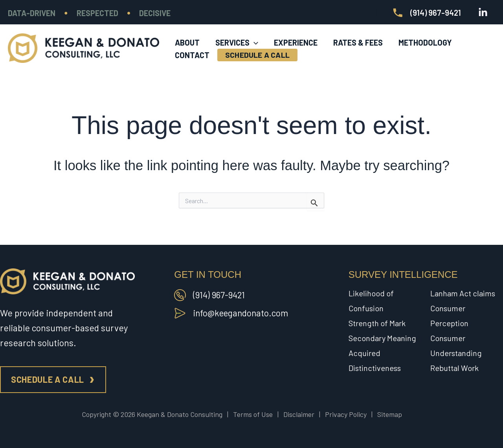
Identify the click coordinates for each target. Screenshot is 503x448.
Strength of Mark (377, 323)
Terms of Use (253, 414)
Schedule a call (48, 379)
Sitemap (390, 414)
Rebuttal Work (454, 368)
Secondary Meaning (382, 338)
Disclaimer (299, 414)
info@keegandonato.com (242, 313)
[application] (254, 36)
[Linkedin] (483, 13)
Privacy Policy (346, 414)
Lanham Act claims (463, 293)
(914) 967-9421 (220, 295)
